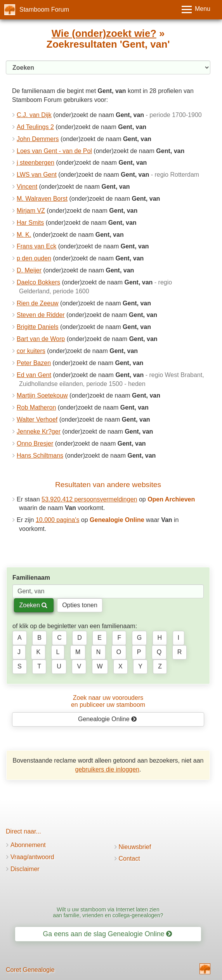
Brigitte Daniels (38, 327)
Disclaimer (25, 869)
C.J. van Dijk (34, 115)
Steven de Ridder (41, 315)
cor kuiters (31, 351)
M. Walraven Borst (42, 199)
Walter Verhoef (37, 419)
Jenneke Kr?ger (39, 431)
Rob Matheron (36, 407)
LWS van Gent (37, 175)
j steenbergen (36, 163)
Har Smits (30, 223)
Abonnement (28, 845)
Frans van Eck (36, 246)
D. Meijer (29, 270)
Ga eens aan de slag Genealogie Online (108, 934)
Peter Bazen (34, 363)
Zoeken (33, 605)
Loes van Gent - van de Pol (54, 151)
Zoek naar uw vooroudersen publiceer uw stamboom (108, 701)
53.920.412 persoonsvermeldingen (89, 499)
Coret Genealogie (30, 970)
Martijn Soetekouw (42, 395)
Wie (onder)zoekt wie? (104, 33)
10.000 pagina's (57, 520)
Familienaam (31, 578)
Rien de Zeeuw (38, 303)
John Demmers (38, 139)
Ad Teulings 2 (35, 127)
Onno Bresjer (35, 443)
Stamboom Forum (44, 9)
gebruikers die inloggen (107, 769)
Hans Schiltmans (40, 456)
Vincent (27, 187)
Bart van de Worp (41, 339)
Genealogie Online (108, 719)
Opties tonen (80, 605)
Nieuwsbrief (135, 847)
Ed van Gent (34, 375)
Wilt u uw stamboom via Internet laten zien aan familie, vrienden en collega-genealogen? (108, 912)
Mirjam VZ (31, 211)
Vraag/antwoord (32, 857)
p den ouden (34, 258)
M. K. (24, 235)
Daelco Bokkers (38, 282)
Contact (129, 859)
